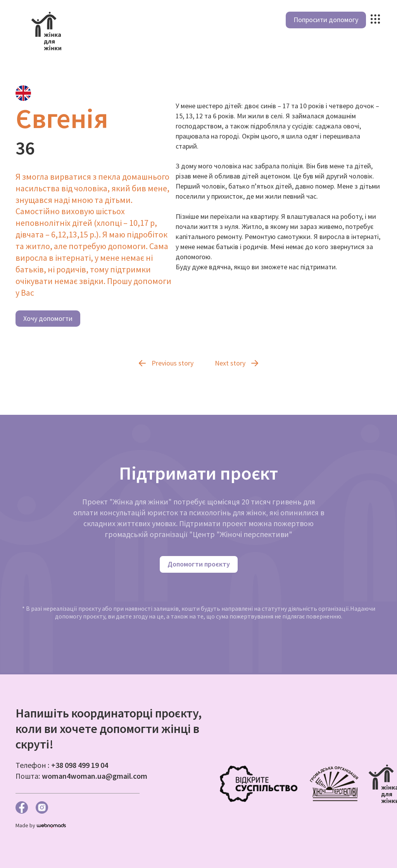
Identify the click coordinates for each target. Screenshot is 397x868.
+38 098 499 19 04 (80, 765)
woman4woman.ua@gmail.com (95, 776)
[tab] (23, 93)
